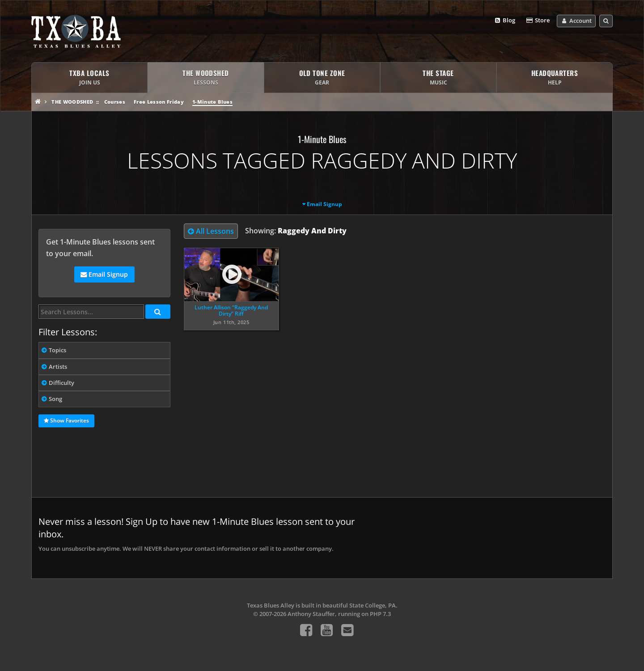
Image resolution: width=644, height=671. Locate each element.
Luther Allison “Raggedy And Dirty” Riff (231, 310)
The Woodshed (72, 102)
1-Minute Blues (212, 102)
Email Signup (324, 204)
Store (538, 21)
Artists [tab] (58, 367)
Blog (505, 21)
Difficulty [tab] (61, 383)
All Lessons (211, 231)
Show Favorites (66, 421)
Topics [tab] (57, 350)
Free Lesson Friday (159, 102)
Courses (115, 102)
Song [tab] (55, 399)
